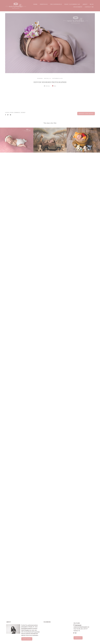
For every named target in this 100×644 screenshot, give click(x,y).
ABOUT (85, 4)
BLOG (92, 4)
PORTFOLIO (44, 4)
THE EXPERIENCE (56, 4)
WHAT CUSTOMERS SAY (72, 4)
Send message (78, 628)
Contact (78, 641)
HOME (35, 4)
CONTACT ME (89, 7)
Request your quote (86, 582)
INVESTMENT (78, 7)
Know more (27, 642)
